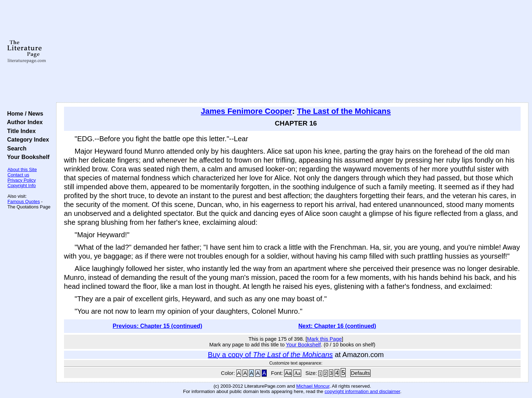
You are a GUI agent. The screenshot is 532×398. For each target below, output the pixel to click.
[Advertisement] (292, 52)
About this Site (22, 169)
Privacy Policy (22, 180)
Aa (288, 373)
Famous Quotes (24, 201)
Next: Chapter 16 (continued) (337, 326)
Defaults (361, 373)
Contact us (18, 175)
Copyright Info (22, 185)
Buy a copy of (270, 355)
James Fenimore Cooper (247, 111)
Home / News (24, 113)
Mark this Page (324, 339)
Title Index (20, 131)
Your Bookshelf (27, 157)
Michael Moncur (313, 386)
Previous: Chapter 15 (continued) (158, 326)
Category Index (26, 139)
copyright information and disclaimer (363, 391)
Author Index (23, 122)
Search (15, 148)
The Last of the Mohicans (344, 111)
